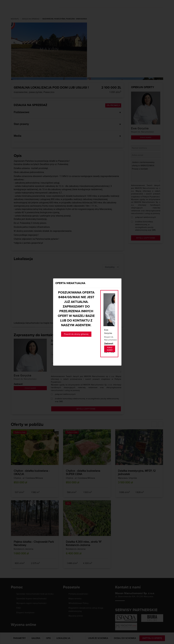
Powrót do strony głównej (76, 334)
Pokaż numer (110, 349)
